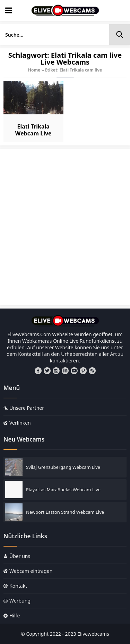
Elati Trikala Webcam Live (33, 130)
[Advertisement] (65, 230)
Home (34, 70)
